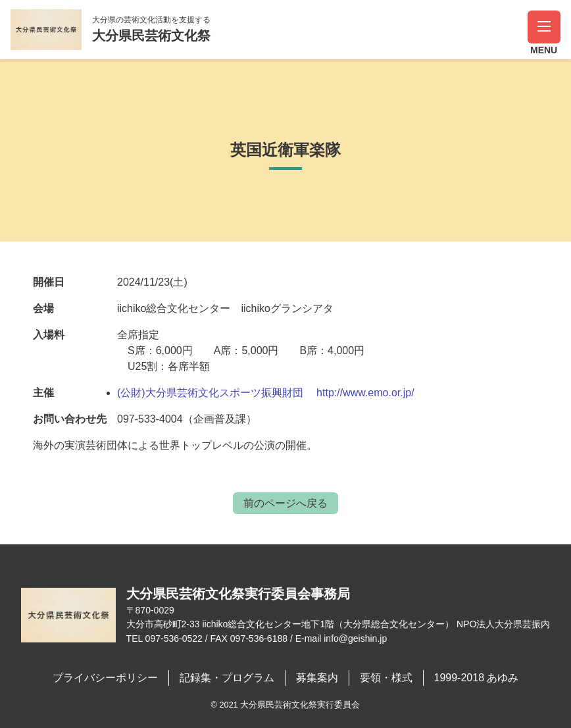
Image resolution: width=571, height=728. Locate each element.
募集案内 (317, 678)
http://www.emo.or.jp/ (365, 393)
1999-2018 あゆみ (477, 678)
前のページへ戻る (285, 503)
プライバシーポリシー (105, 678)
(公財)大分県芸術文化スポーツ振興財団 (210, 393)
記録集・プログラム (227, 678)
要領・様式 (386, 678)
